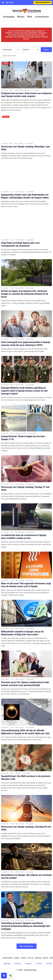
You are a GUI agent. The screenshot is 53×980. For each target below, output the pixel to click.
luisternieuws (42, 17)
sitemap (38, 958)
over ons (31, 958)
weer (30, 17)
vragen (17, 958)
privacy (45, 958)
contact (23, 958)
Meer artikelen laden (26, 946)
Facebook (18, 964)
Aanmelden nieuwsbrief (43, 2)
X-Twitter (39, 964)
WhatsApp (7, 964)
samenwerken (7, 958)
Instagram (28, 964)
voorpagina (9, 17)
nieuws (21, 17)
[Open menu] (3, 3)
